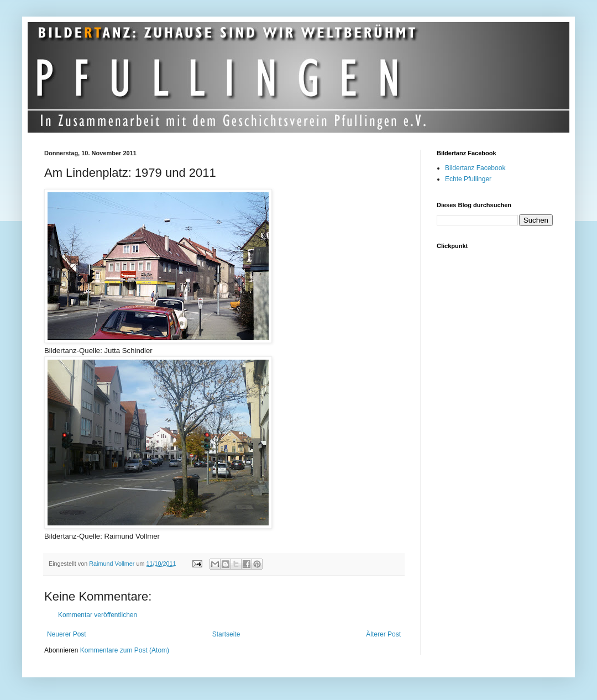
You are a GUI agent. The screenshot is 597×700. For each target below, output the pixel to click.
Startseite (226, 634)
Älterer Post (383, 634)
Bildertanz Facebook (475, 168)
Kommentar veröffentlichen (98, 615)
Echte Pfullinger (468, 179)
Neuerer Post (67, 634)
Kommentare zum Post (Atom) (125, 650)
